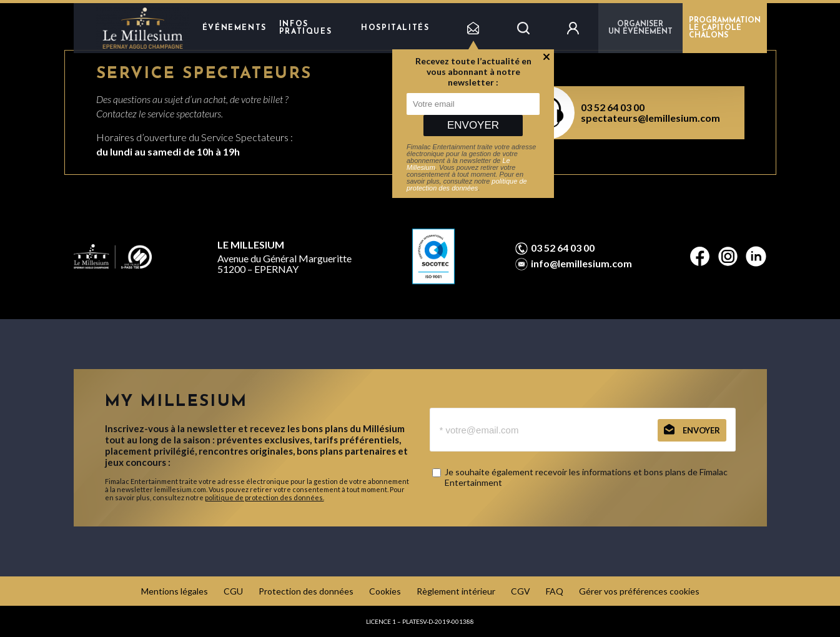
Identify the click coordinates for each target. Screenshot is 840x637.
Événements (235, 28)
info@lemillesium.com (581, 264)
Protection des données (306, 591)
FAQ (555, 591)
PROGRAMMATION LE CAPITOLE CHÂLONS (725, 28)
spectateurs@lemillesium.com (650, 118)
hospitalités (395, 28)
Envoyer (473, 125)
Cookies (385, 591)
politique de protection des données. (264, 497)
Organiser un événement (640, 28)
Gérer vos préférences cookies (639, 591)
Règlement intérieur (456, 591)
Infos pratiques (305, 28)
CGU (233, 591)
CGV (521, 591)
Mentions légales (175, 591)
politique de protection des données (467, 185)
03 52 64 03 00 (613, 107)
